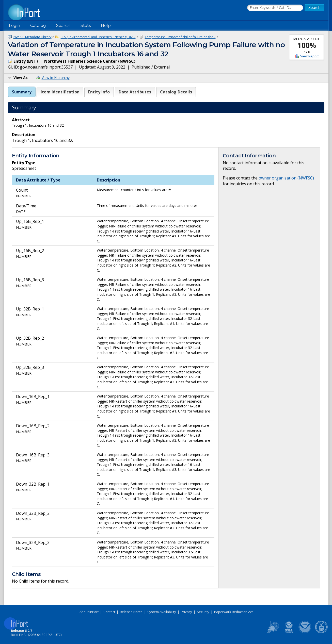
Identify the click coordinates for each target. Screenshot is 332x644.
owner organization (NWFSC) (286, 178)
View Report (310, 56)
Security (203, 612)
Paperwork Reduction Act (233, 612)
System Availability (162, 612)
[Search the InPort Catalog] (275, 8)
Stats (86, 26)
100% (307, 45)
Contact (109, 612)
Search (63, 26)
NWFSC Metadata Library (33, 37)
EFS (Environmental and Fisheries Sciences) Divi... (98, 37)
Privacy (186, 612)
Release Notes (131, 612)
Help (106, 26)
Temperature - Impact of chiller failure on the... (180, 37)
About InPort (89, 612)
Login (14, 26)
